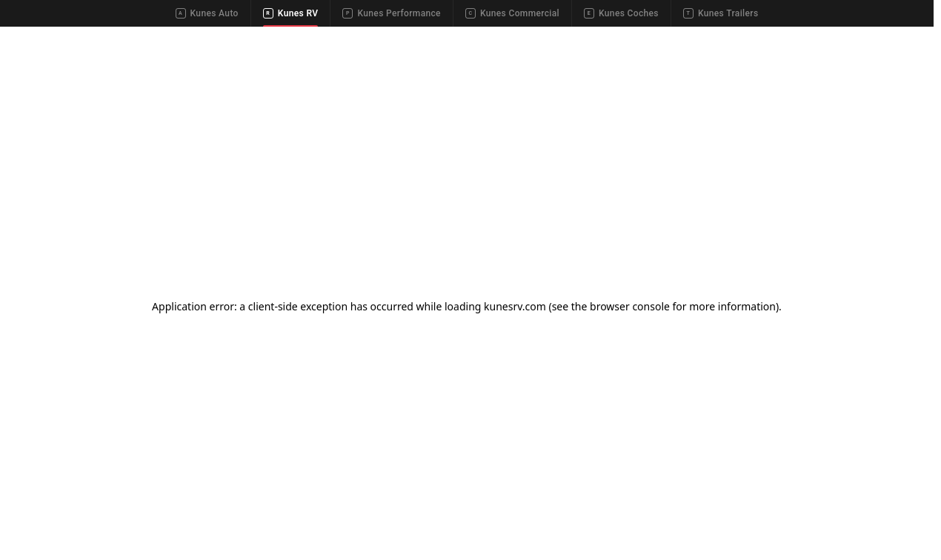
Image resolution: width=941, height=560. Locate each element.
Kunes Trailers (721, 13)
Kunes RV (291, 13)
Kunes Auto (207, 13)
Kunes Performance (391, 13)
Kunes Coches (621, 13)
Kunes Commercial (512, 13)
